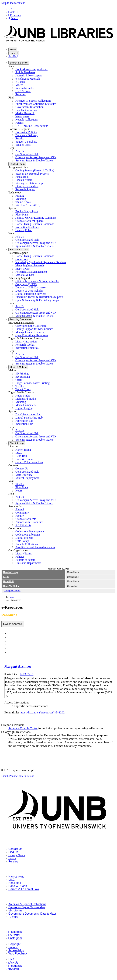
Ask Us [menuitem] (20, 151)
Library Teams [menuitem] (24, 553)
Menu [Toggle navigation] (13, 49)
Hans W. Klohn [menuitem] (24, 459)
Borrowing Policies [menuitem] (26, 132)
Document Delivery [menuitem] (27, 135)
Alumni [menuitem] (20, 509)
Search (13, 18)
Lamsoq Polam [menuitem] (24, 230)
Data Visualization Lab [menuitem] (28, 414)
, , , (18, 776)
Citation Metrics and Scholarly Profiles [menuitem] (37, 281)
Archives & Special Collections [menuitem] (33, 101)
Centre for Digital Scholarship (27, 907)
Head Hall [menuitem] (21, 456)
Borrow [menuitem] (19, 63)
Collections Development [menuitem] (30, 531)
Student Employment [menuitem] (27, 478)
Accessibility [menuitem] (16, 950)
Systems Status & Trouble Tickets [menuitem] (34, 160)
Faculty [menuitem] (20, 516)
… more (13, 917)
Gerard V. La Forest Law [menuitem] (29, 462)
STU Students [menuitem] (23, 525)
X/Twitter (14, 935)
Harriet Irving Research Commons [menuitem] (35, 224)
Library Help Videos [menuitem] (27, 186)
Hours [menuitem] (19, 491)
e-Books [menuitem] (20, 82)
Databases (16, 633)
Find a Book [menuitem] (22, 177)
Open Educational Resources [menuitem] (32, 335)
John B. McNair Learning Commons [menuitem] (36, 218)
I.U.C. (6, 577)
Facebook (15, 932)
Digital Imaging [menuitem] (24, 408)
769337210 (27, 674)
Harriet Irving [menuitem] (23, 450)
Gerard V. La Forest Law (24, 889)
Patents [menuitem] (19, 123)
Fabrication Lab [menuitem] (24, 421)
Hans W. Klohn (11, 586)
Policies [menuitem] (20, 557)
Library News (17, 855)
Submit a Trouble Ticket (23, 728)
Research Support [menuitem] (25, 189)
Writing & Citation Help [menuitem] (29, 183)
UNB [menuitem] (11, 959)
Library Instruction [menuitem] (26, 342)
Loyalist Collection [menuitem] (26, 110)
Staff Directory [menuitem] (24, 475)
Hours (12, 858)
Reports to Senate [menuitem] (25, 560)
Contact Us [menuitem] (22, 468)
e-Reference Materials (23, 641)
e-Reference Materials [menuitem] (28, 79)
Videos (14, 649)
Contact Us (15, 849)
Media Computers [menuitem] (25, 405)
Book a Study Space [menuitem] (27, 211)
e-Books (15, 645)
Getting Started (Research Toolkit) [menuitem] (35, 170)
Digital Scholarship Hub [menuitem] (29, 418)
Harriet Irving (11, 572)
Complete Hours (12, 591)
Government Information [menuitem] (29, 107)
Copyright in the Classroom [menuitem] (31, 326)
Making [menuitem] (18, 367)
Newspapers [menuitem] (22, 116)
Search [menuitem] (14, 969)
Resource (15, 653)
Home (12, 597)
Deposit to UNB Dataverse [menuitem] (30, 287)
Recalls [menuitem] (20, 138)
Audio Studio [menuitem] (23, 396)
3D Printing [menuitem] (22, 374)
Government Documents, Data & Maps (32, 914)
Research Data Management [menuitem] (31, 272)
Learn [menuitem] (17, 164)
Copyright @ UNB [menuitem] (26, 284)
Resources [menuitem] (20, 319)
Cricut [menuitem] (19, 380)
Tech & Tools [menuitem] (23, 145)
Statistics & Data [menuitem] (25, 275)
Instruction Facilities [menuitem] (27, 227)
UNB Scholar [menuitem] (23, 91)
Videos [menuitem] (19, 85)
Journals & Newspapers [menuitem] (29, 75)
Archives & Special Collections (27, 904)
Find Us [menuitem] (20, 484)
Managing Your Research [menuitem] (30, 265)
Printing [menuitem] (20, 196)
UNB (11, 9)
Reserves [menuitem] (20, 94)
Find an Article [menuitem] (24, 180)
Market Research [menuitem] (25, 113)
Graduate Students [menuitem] (26, 519)
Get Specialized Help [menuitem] (27, 154)
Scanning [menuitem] (21, 199)
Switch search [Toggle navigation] (12, 624)
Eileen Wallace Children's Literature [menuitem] (36, 104)
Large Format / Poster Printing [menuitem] (32, 383)
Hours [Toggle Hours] (14, 53)
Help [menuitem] (17, 443)
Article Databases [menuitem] (25, 72)
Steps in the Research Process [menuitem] (32, 174)
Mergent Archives (18, 666)
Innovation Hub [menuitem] (24, 424)
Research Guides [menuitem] (25, 88)
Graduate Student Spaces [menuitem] (29, 221)
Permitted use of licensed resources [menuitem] (35, 547)
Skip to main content (13, 3)
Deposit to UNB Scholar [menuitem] (29, 291)
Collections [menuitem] (22, 259)
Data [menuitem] (19, 250)
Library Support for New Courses (34, 329)
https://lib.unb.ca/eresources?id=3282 (42, 712)
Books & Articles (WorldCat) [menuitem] (32, 69)
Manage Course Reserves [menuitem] (30, 332)
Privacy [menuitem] (13, 947)
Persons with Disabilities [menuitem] (29, 522)
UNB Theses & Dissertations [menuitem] (32, 126)
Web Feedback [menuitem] (18, 954)
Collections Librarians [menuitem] (28, 535)
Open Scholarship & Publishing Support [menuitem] (38, 300)
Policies (13, 862)
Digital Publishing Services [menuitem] (31, 294)
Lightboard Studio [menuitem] (26, 399)
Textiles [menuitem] (20, 386)
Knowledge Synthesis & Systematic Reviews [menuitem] (41, 262)
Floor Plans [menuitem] (22, 215)
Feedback (15, 15)
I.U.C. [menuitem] (19, 453)
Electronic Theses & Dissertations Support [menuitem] (39, 297)
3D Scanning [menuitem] (23, 377)
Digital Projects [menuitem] (24, 538)
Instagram (15, 938)
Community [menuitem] (22, 513)
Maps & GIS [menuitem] (23, 269)
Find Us (13, 852)
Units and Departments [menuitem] (28, 563)
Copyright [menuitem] (14, 944)
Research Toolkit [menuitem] (25, 345)
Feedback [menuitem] (15, 966)
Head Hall (8, 581)
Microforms (15, 910)
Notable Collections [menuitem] (27, 120)
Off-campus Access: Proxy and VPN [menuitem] (36, 157)
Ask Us (13, 12)
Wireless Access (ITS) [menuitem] (28, 205)
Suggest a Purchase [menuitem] (26, 142)
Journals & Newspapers (24, 637)
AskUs (13, 56)
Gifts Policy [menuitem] (22, 541)
